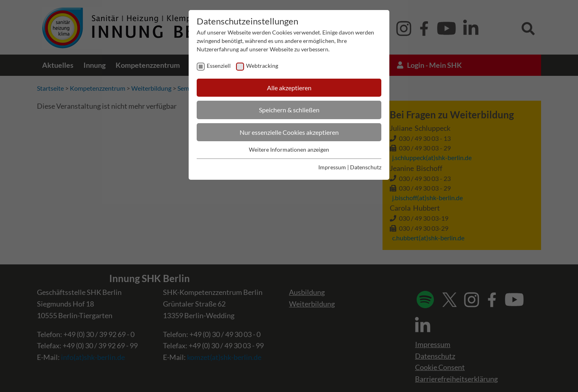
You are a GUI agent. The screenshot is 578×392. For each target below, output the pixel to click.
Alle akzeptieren (289, 88)
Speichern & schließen (289, 110)
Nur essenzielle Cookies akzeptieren (289, 132)
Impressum (332, 167)
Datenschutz (366, 167)
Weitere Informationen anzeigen (289, 149)
